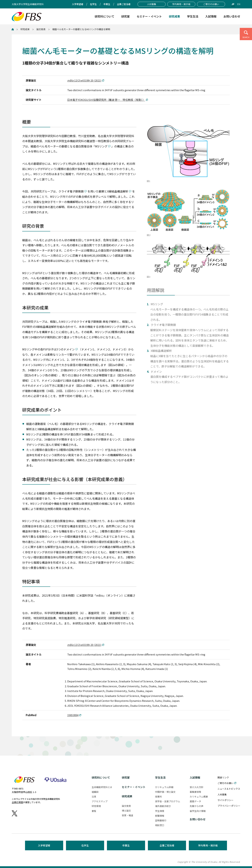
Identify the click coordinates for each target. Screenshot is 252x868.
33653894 (73, 715)
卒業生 (126, 845)
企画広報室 (17, 802)
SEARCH (246, 37)
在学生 (85, 845)
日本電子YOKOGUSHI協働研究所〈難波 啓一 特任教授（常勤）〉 (106, 100)
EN (239, 4)
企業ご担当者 (167, 845)
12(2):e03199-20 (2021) (84, 80)
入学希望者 (44, 845)
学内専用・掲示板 (208, 845)
